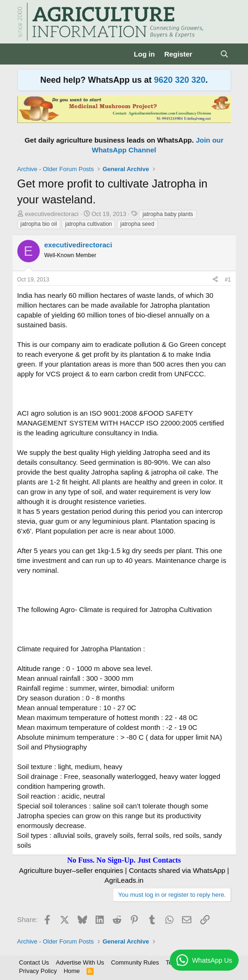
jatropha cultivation (88, 224)
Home (72, 971)
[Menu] (26, 54)
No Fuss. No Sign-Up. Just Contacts (124, 860)
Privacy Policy (38, 971)
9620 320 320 (180, 80)
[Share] (215, 280)
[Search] (224, 54)
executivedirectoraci (52, 214)
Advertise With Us (80, 962)
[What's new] (206, 54)
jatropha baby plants (168, 214)
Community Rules (135, 962)
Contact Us (34, 962)
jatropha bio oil (39, 224)
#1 (228, 280)
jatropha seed (137, 224)
